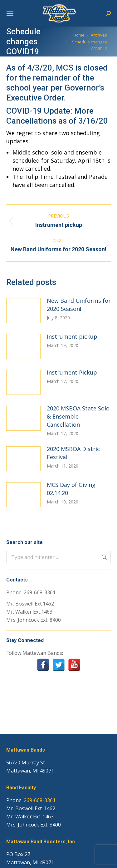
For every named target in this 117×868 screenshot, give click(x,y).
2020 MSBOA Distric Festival (73, 453)
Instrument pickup (72, 336)
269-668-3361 (40, 800)
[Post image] (23, 311)
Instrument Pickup (72, 372)
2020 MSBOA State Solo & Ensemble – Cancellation (78, 416)
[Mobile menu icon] (10, 13)
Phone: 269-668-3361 (31, 592)
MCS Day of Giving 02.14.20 (71, 489)
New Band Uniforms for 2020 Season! (79, 305)
